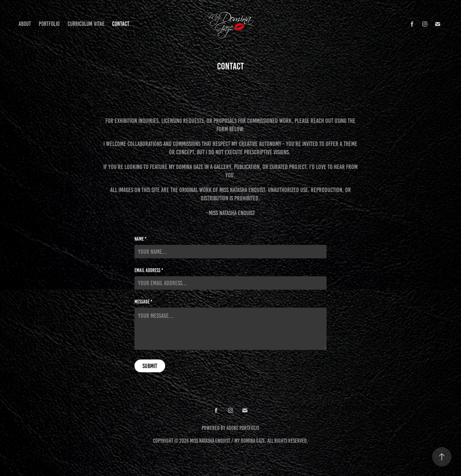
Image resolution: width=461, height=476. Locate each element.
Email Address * (149, 270)
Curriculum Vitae (86, 24)
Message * (143, 302)
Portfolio (49, 24)
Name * (141, 239)
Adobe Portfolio (243, 428)
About (25, 24)
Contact (121, 24)
